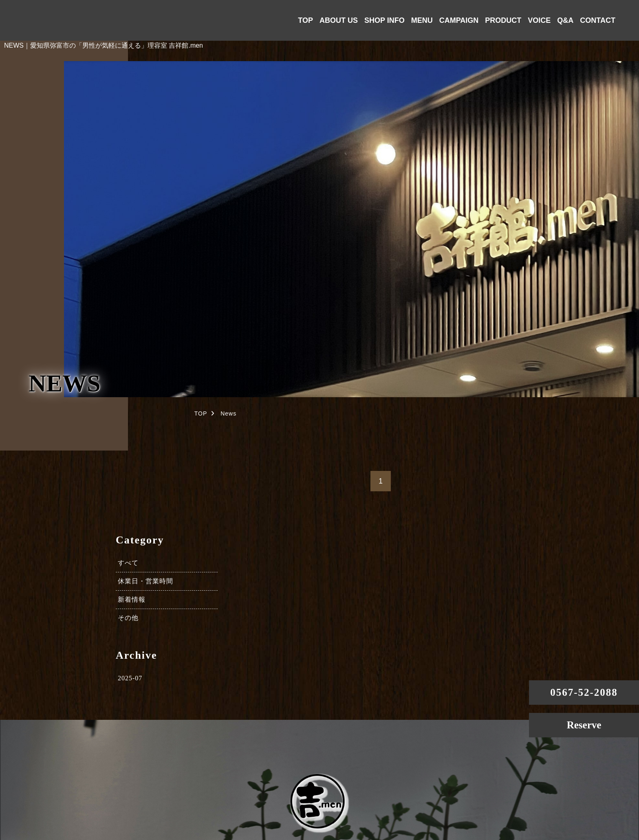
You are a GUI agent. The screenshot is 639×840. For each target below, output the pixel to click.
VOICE (539, 20)
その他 (128, 618)
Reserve (584, 725)
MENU (422, 20)
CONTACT (598, 20)
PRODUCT (503, 20)
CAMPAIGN (459, 20)
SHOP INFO (385, 20)
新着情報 (132, 599)
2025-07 (130, 678)
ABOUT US (339, 20)
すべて (128, 563)
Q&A (565, 20)
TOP (305, 20)
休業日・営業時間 (145, 581)
